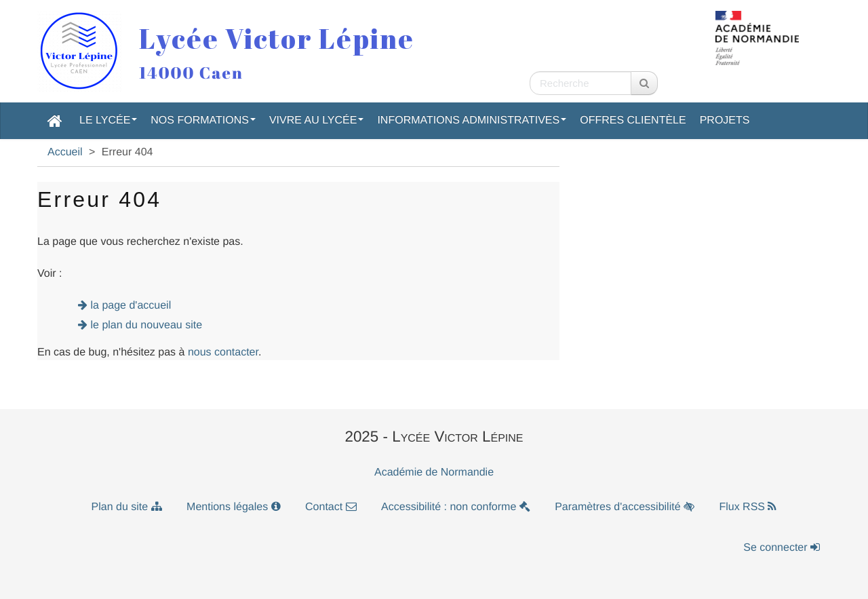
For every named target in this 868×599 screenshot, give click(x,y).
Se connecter (782, 548)
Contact (331, 507)
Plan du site (127, 507)
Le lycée (108, 120)
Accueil (65, 152)
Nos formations (203, 120)
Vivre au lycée (317, 120)
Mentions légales (234, 507)
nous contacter (223, 352)
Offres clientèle (633, 120)
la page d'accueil (131, 306)
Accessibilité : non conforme (456, 507)
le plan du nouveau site (147, 325)
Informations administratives (472, 120)
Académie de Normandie (434, 472)
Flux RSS (748, 507)
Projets (725, 120)
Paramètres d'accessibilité (625, 507)
